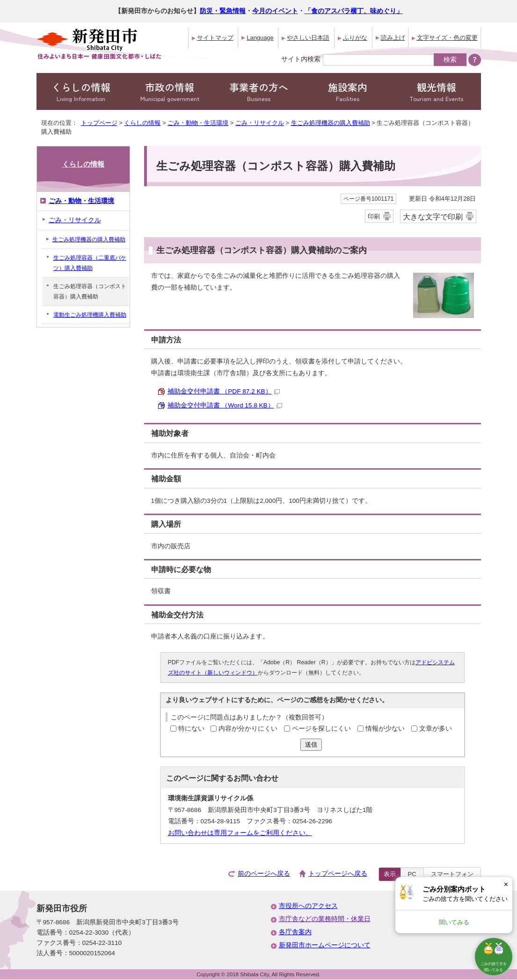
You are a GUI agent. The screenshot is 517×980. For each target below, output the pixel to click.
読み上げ (393, 38)
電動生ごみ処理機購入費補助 (90, 315)
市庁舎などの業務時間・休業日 (325, 919)
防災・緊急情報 (223, 11)
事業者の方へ (259, 91)
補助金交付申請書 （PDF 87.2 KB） (224, 391)
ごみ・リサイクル (260, 123)
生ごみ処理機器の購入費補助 (331, 123)
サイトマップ (215, 38)
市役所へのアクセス (308, 906)
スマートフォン (452, 874)
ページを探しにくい (321, 729)
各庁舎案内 (295, 932)
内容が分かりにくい (248, 729)
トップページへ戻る (338, 874)
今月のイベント (275, 11)
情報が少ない (385, 729)
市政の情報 (170, 91)
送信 (311, 744)
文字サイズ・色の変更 (447, 38)
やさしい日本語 (308, 38)
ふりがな (355, 38)
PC (412, 874)
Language (260, 38)
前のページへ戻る (264, 874)
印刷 (374, 216)
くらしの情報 (81, 91)
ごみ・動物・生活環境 (198, 123)
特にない (191, 729)
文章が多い (436, 729)
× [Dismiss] (506, 884)
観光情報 (437, 91)
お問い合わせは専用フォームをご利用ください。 (240, 833)
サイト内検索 (301, 59)
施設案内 (348, 91)
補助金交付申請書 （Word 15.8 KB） (225, 405)
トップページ (99, 123)
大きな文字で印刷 (433, 217)
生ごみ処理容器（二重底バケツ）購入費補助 (90, 263)
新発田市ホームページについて (325, 945)
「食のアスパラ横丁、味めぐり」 (354, 11)
